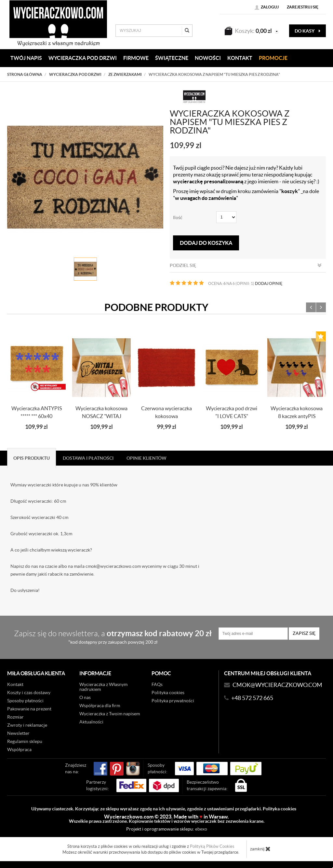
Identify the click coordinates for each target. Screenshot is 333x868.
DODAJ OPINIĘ (269, 283)
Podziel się (246, 265)
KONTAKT (240, 58)
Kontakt (15, 684)
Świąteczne (172, 58)
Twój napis (26, 58)
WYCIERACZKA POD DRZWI (83, 58)
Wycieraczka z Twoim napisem (110, 714)
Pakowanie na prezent (29, 709)
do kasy (307, 31)
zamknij (260, 849)
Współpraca (19, 749)
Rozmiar (15, 717)
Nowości (208, 58)
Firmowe (136, 58)
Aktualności (91, 722)
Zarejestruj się (303, 7)
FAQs (157, 684)
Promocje (273, 58)
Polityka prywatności (173, 701)
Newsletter (18, 733)
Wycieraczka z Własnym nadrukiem (103, 687)
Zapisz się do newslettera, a (113, 637)
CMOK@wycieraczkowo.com (277, 685)
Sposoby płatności (25, 701)
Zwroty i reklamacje (27, 725)
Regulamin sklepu (25, 741)
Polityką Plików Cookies (212, 846)
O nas (85, 697)
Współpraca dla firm (100, 706)
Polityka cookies (168, 693)
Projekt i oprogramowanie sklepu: (167, 829)
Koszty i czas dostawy (29, 693)
